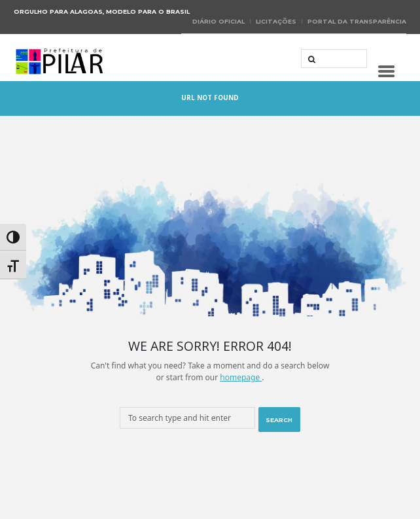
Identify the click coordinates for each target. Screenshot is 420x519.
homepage (241, 377)
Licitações (276, 21)
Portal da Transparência (357, 21)
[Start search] (310, 60)
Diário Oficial (219, 21)
